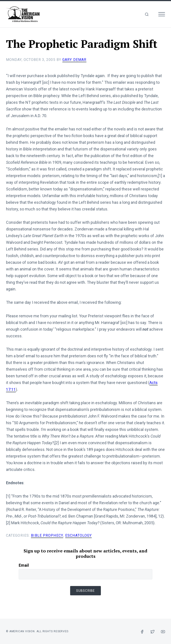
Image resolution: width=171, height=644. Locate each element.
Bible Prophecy (47, 535)
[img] (147, 14)
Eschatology (78, 535)
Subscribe (85, 590)
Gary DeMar (74, 60)
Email (24, 565)
